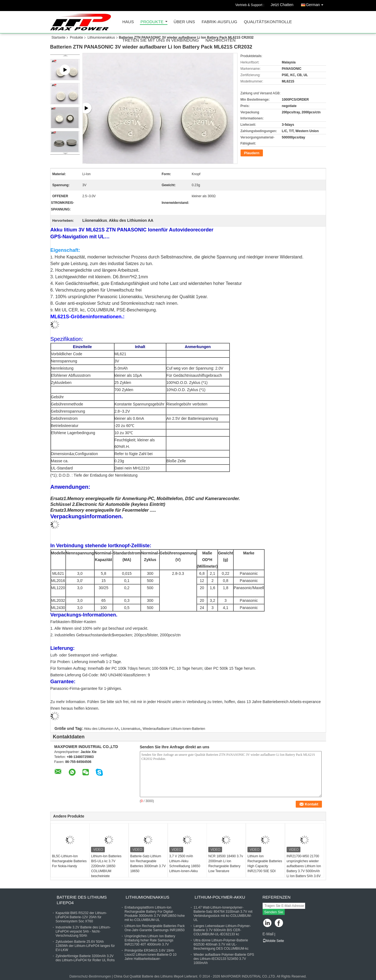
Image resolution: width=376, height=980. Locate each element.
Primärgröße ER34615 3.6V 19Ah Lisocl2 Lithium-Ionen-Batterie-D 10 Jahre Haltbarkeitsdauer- (151, 955)
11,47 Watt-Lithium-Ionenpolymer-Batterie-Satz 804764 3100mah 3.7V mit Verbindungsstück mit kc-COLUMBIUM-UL (223, 914)
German (316, 4)
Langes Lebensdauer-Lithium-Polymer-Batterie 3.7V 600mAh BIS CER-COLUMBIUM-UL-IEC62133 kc (222, 930)
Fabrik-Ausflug (219, 22)
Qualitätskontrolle (268, 22)
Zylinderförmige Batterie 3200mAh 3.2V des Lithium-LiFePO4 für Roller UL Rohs (85, 958)
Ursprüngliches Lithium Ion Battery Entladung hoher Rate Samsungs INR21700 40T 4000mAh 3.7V (150, 940)
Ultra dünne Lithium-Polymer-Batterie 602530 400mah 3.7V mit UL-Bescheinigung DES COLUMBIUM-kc (221, 944)
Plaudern (252, 153)
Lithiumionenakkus (101, 38)
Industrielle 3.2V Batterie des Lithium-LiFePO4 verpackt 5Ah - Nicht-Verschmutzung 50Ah (83, 931)
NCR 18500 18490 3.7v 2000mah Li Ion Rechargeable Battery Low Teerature (226, 864)
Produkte (152, 22)
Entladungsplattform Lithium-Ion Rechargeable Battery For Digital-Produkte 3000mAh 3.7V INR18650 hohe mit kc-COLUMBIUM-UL (155, 914)
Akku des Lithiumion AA (101, 729)
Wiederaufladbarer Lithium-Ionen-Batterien (174, 729)
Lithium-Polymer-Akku (220, 897)
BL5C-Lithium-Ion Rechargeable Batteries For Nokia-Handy (69, 861)
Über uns (184, 22)
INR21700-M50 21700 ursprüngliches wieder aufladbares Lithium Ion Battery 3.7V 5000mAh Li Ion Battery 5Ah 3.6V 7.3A (304, 869)
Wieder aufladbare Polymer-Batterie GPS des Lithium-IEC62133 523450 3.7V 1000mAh (224, 959)
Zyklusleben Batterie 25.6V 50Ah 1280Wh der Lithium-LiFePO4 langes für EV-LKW (85, 946)
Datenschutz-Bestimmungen (90, 976)
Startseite (59, 38)
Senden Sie (274, 912)
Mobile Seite (273, 941)
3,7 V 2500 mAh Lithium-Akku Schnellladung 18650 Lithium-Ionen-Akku (185, 864)
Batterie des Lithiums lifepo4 (82, 900)
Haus (128, 22)
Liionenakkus (130, 729)
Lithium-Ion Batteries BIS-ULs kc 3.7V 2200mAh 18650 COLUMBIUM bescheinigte (106, 866)
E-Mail (268, 934)
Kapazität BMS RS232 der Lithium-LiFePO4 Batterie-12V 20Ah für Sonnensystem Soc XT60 (81, 917)
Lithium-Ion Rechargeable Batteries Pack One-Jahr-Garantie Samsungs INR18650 (155, 928)
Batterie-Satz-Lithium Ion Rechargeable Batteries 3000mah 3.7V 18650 (148, 864)
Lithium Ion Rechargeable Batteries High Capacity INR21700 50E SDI (265, 864)
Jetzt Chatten (282, 5)
